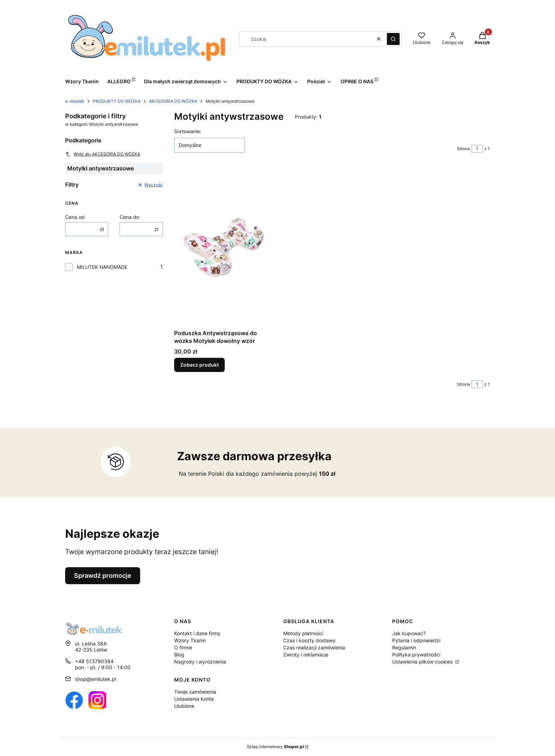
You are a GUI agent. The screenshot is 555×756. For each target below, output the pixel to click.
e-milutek (75, 101)
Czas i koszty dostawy (309, 640)
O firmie (183, 647)
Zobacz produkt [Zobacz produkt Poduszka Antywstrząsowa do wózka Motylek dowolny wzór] (199, 365)
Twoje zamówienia (195, 692)
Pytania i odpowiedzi (416, 640)
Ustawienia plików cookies (423, 662)
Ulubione (184, 706)
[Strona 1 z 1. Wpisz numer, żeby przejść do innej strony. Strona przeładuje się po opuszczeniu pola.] (477, 149)
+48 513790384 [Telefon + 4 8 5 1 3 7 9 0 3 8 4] (94, 661)
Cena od (75, 217)
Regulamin (404, 647)
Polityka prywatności (416, 655)
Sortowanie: (188, 131)
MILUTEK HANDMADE (102, 267)
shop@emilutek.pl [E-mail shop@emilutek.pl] (96, 679)
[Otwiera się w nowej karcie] (74, 700)
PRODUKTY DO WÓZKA (117, 101)
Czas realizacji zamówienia (314, 647)
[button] (393, 39)
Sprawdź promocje (103, 576)
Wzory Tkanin (190, 640)
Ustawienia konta (194, 699)
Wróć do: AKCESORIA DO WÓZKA (103, 154)
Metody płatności (303, 633)
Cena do (129, 217)
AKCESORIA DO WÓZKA (173, 101)
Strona (464, 149)
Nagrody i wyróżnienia (200, 662)
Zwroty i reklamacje (306, 655)
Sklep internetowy (275, 747)
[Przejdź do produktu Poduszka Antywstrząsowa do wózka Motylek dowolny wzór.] (223, 247)
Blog (179, 655)
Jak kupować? (409, 633)
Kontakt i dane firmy (197, 633)
